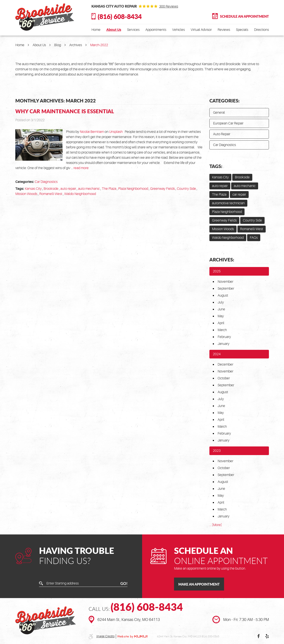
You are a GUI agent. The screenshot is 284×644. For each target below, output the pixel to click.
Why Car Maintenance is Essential (65, 111)
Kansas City (33, 189)
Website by (132, 636)
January (224, 344)
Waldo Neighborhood (80, 194)
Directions (261, 30)
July (221, 302)
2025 (217, 271)
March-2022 (99, 45)
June (221, 309)
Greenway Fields (162, 189)
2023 (217, 451)
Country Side (186, 189)
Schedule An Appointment (244, 16)
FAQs (254, 238)
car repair (239, 195)
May (221, 316)
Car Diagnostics (46, 182)
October (224, 378)
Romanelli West (51, 194)
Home (96, 30)
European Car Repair (228, 123)
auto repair (68, 189)
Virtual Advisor (201, 30)
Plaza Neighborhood (133, 189)
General (219, 113)
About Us (114, 30)
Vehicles (178, 30)
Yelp (267, 636)
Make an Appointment (199, 584)
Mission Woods (26, 194)
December (225, 364)
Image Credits (105, 636)
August (223, 295)
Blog (58, 45)
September (226, 289)
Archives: (222, 259)
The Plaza (109, 189)
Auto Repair (222, 134)
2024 (217, 354)
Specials (242, 30)
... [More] (216, 525)
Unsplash (116, 132)
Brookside (51, 189)
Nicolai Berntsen (92, 132)
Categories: (224, 101)
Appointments (156, 30)
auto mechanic (89, 189)
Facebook (259, 636)
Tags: (216, 166)
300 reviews (169, 6)
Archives (76, 45)
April (221, 323)
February (224, 337)
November (225, 282)
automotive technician (228, 203)
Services (133, 30)
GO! (124, 583)
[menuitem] (96, 30)
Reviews (224, 30)
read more (81, 168)
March (222, 330)
